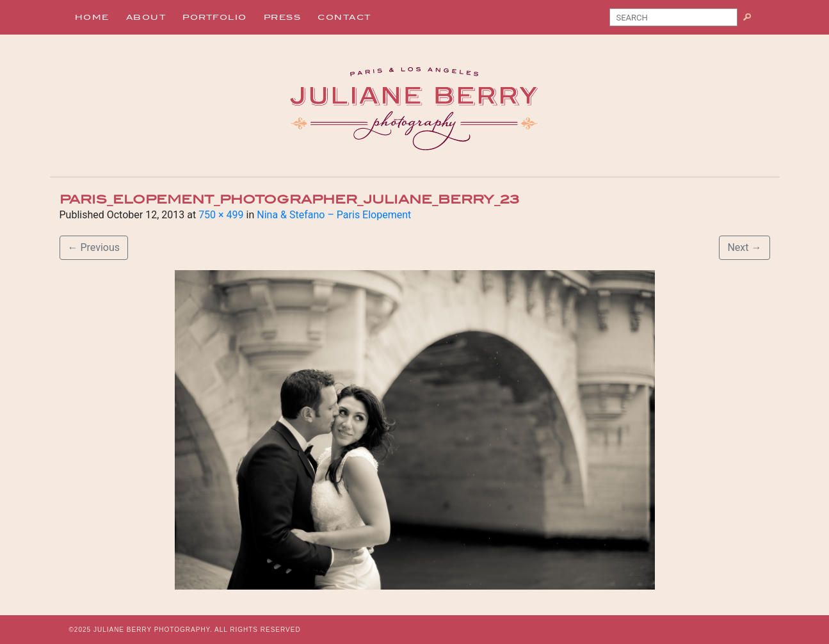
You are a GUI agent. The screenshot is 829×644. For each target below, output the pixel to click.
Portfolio (215, 17)
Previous (94, 247)
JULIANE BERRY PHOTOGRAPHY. (153, 630)
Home (92, 17)
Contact (344, 17)
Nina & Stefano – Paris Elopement (334, 215)
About (146, 17)
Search (752, 20)
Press (283, 17)
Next (744, 247)
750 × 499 (221, 215)
